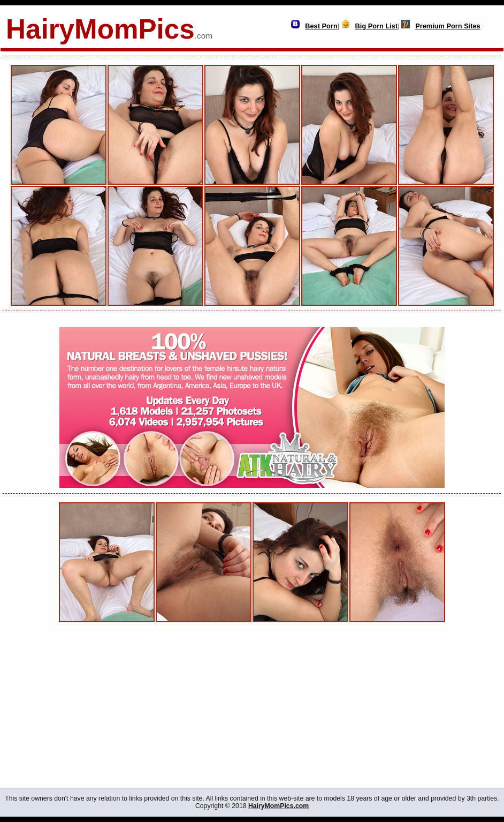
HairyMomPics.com (278, 806)
